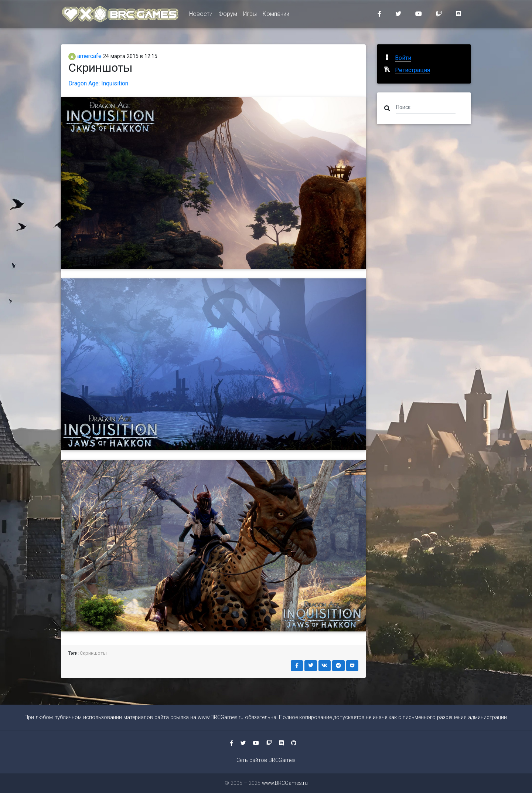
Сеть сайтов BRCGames (266, 760)
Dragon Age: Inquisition (98, 83)
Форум (228, 15)
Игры (250, 15)
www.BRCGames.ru (221, 717)
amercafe (85, 56)
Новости (201, 15)
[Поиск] (426, 107)
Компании (276, 15)
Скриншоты (93, 653)
